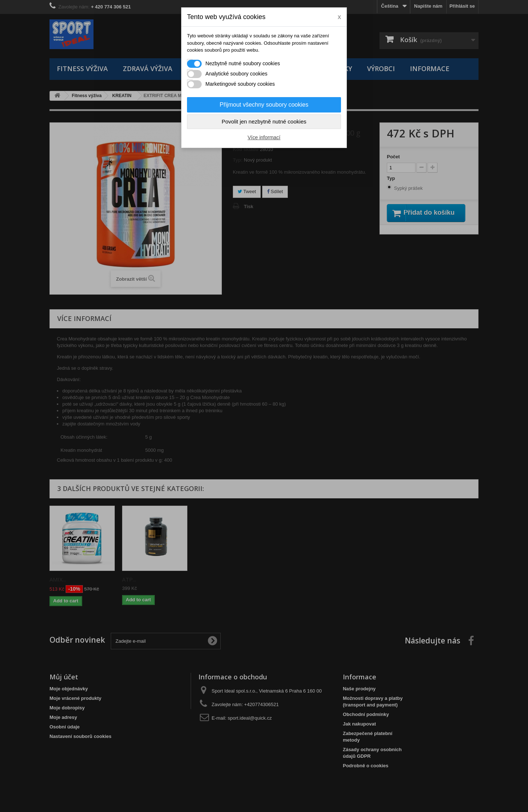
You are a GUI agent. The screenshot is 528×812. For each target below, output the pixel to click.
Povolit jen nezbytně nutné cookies (264, 121)
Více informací (264, 137)
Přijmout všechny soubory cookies (264, 105)
